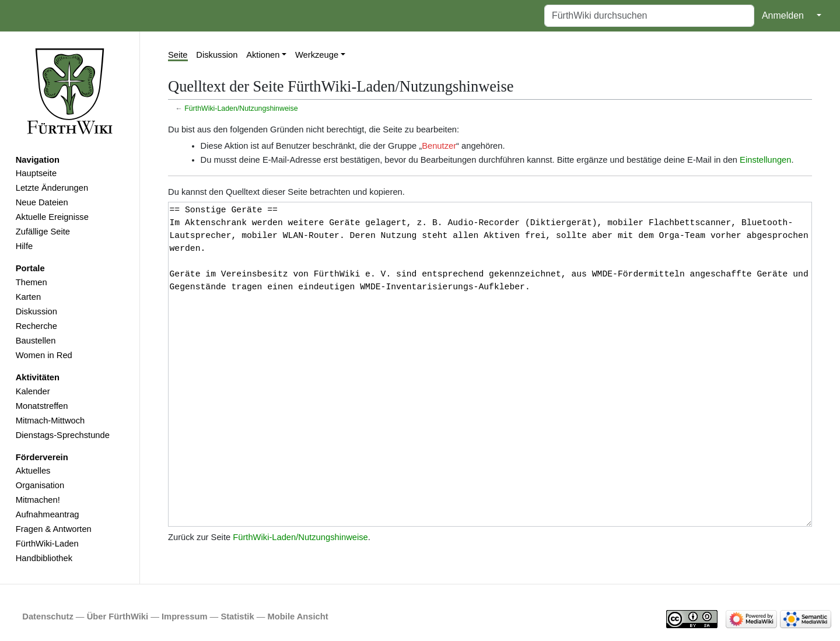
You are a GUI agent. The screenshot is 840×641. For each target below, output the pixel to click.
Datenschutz (48, 617)
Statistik (237, 617)
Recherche (36, 326)
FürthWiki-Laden (47, 544)
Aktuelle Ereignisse (52, 217)
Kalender (33, 391)
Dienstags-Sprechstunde (63, 435)
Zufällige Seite (43, 232)
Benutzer (439, 146)
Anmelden (783, 15)
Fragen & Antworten (54, 529)
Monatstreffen (42, 406)
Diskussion (36, 311)
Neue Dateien (42, 202)
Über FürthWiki (118, 617)
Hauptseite (36, 173)
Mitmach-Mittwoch (50, 421)
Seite (178, 55)
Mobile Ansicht (298, 617)
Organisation (40, 485)
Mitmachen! (38, 500)
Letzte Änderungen (52, 188)
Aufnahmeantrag (48, 514)
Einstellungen (765, 160)
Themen (32, 282)
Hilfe (24, 246)
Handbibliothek (44, 558)
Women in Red (44, 355)
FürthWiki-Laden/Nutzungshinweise (241, 108)
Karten (28, 297)
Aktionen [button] (263, 55)
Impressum (185, 617)
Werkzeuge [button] (317, 55)
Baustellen (36, 341)
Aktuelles (33, 471)
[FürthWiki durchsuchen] (649, 16)
